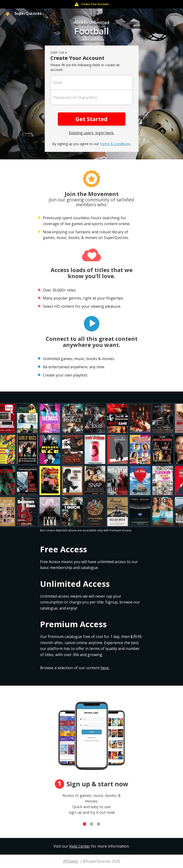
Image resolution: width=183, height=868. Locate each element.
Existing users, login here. (91, 133)
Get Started (91, 119)
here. (105, 668)
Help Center (80, 846)
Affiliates (71, 861)
